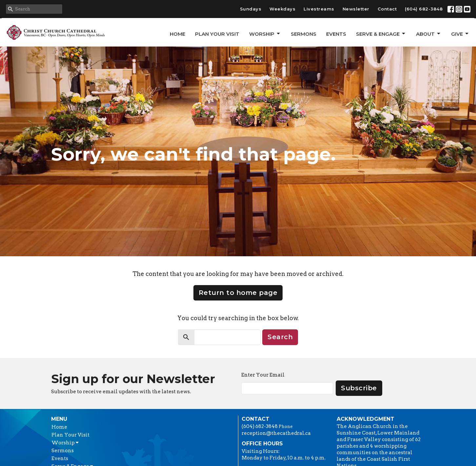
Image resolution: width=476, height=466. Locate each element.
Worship (265, 34)
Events (336, 34)
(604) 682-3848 (424, 9)
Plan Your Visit (217, 34)
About (429, 34)
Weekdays (282, 9)
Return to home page (238, 293)
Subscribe (359, 388)
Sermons (304, 34)
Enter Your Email (263, 375)
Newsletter (356, 9)
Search (280, 337)
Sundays (251, 9)
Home (178, 34)
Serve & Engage (381, 34)
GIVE (460, 34)
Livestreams (319, 9)
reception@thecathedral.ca (276, 433)
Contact (387, 9)
